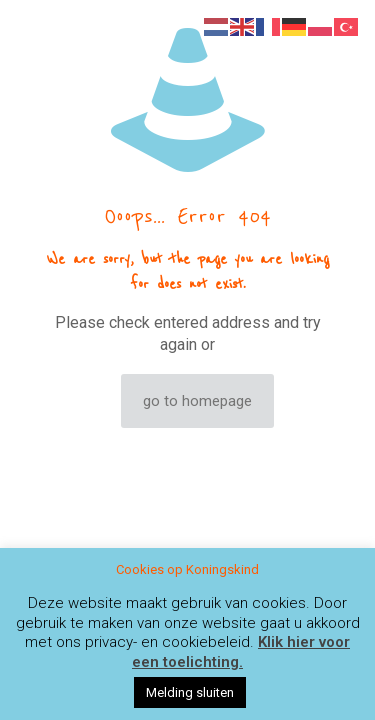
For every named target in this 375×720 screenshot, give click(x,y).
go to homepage (197, 401)
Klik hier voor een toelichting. (241, 652)
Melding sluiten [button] (190, 692)
